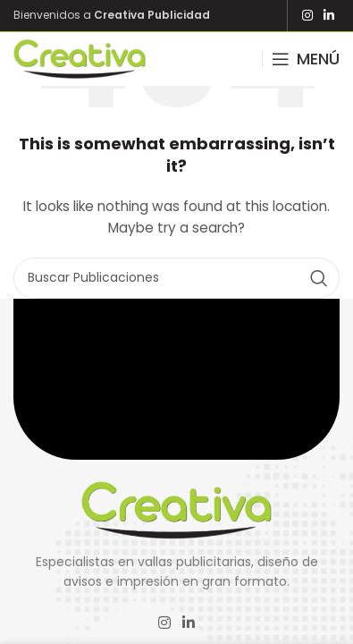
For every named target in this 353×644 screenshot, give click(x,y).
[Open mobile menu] (306, 59)
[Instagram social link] (307, 16)
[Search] (176, 278)
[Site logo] (80, 58)
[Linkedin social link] (329, 16)
